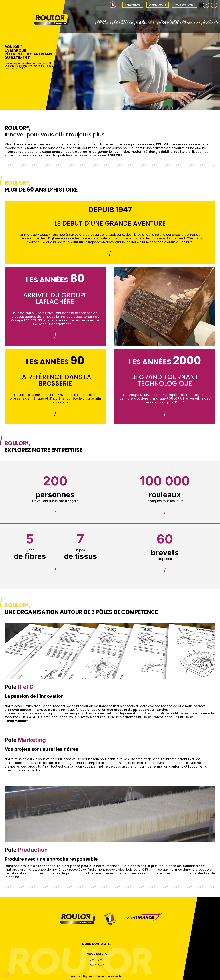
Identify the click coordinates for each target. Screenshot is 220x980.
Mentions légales (82, 976)
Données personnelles (109, 976)
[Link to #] (206, 5)
